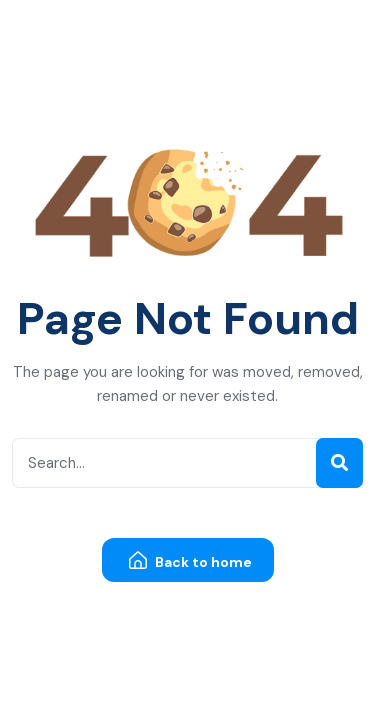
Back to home (190, 561)
